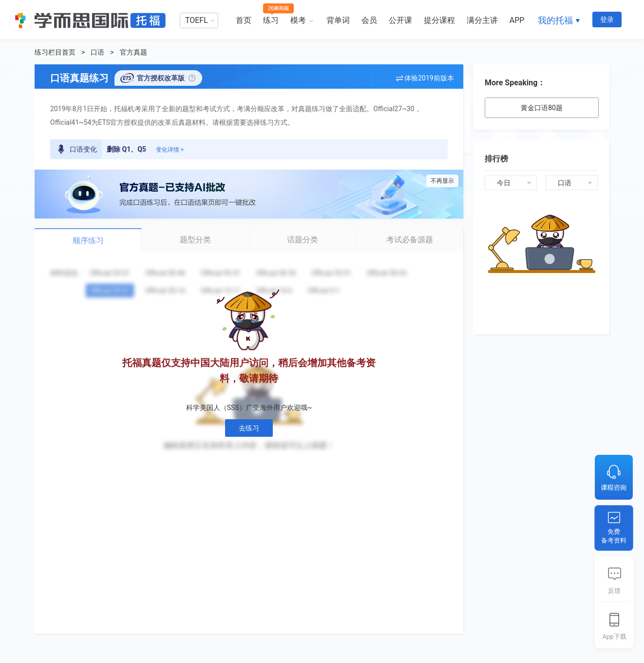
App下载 (614, 636)
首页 (244, 20)
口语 (97, 52)
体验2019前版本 (429, 78)
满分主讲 (482, 20)
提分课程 (439, 20)
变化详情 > (170, 150)
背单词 (338, 20)
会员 (369, 20)
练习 (271, 20)
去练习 (249, 428)
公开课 (400, 20)
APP (517, 20)
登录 (607, 19)
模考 (298, 20)
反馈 (614, 591)
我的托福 (555, 20)
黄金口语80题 (542, 108)
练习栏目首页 (55, 52)
